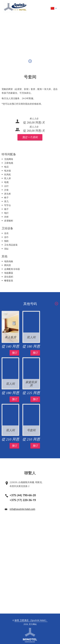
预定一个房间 (30, 137)
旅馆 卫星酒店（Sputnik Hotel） (31, 620)
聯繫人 (30, 473)
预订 (14, 353)
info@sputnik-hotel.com (22, 509)
